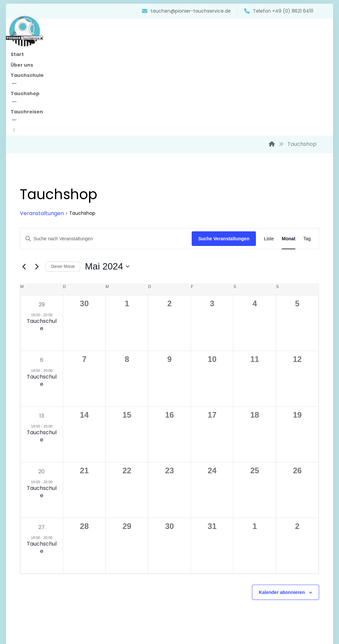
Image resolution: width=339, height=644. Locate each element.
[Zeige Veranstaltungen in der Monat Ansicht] (278, 185)
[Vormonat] (35, 213)
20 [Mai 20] (51, 417)
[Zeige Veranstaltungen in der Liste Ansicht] (258, 185)
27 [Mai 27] (51, 473)
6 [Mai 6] (51, 306)
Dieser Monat (74, 212)
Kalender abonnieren (271, 538)
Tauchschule (51, 271)
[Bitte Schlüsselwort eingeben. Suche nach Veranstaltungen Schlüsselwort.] (106, 185)
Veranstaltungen (53, 159)
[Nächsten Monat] (48, 213)
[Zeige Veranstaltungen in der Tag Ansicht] (296, 185)
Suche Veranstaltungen (213, 185)
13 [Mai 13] (51, 362)
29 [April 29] (51, 250)
